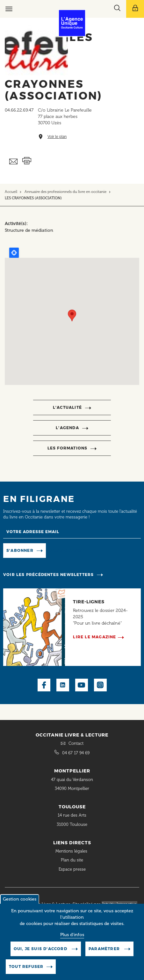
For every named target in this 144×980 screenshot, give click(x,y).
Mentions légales (72, 851)
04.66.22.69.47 (19, 110)
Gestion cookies (20, 899)
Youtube (82, 685)
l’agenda (67, 428)
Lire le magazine (94, 637)
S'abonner (20, 550)
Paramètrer (105, 949)
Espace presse (72, 869)
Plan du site (72, 860)
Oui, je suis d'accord (41, 949)
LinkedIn (63, 685)
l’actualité (67, 407)
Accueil (11, 192)
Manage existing (68, 550)
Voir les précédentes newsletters (48, 575)
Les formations (68, 448)
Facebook (44, 685)
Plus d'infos (72, 935)
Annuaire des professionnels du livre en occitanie (65, 192)
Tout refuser (26, 966)
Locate (14, 253)
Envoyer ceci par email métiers (14, 162)
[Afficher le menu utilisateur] (135, 9)
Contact (76, 743)
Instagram (100, 685)
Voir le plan (57, 137)
